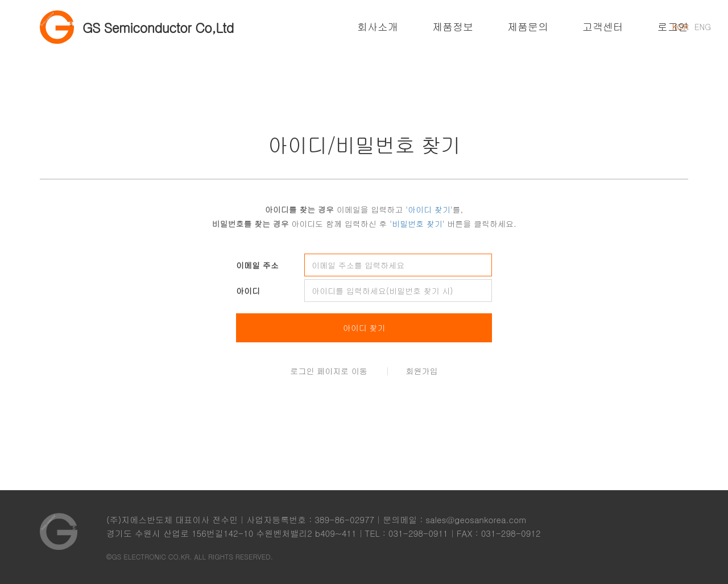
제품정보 (453, 27)
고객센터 (603, 27)
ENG (703, 27)
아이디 (248, 291)
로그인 (673, 27)
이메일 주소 (257, 265)
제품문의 (528, 27)
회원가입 (422, 371)
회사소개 (378, 27)
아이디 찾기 (364, 328)
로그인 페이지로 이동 (329, 371)
